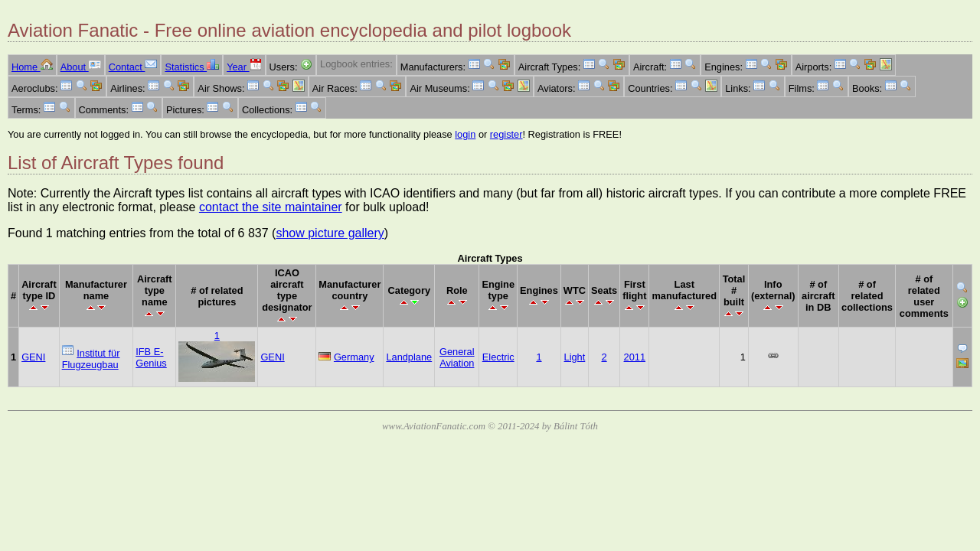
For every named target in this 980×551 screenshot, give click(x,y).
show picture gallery (330, 233)
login (465, 134)
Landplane (409, 357)
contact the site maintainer (271, 207)
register (506, 134)
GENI (33, 357)
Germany (354, 357)
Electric (498, 357)
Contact (133, 67)
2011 (635, 357)
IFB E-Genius (151, 357)
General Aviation (457, 357)
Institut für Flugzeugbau (91, 359)
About (81, 67)
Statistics (192, 67)
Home (32, 67)
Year (244, 67)
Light (575, 357)
